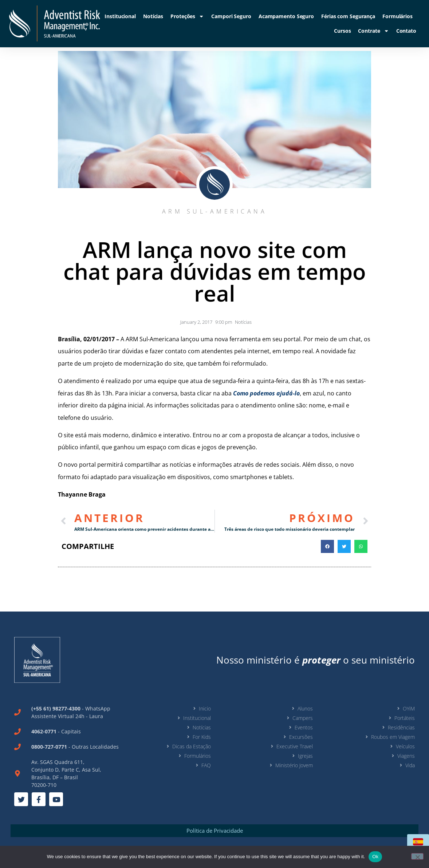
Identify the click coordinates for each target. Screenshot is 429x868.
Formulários (397, 16)
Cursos (342, 31)
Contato (406, 31)
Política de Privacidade (215, 831)
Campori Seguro (231, 16)
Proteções (187, 16)
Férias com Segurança (348, 16)
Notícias (153, 16)
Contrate (373, 31)
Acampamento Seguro (286, 16)
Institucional (120, 16)
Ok (375, 857)
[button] (327, 546)
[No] (417, 856)
